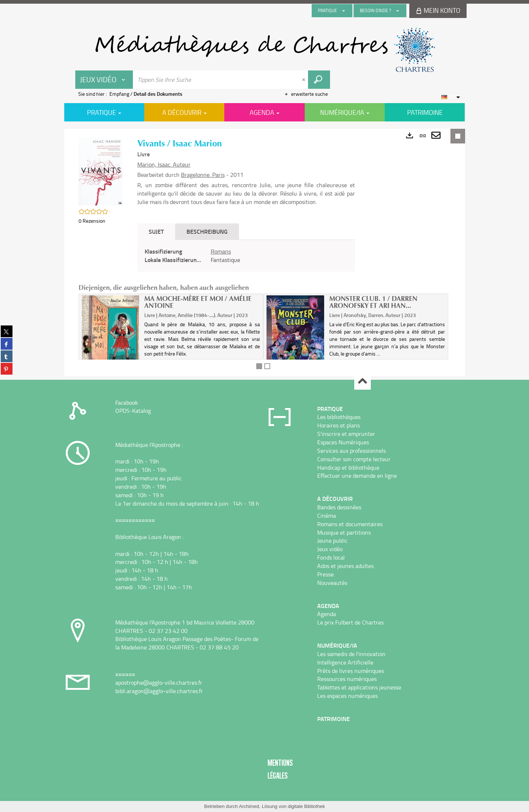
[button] (101, 171)
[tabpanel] (246, 256)
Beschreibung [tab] (207, 231)
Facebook (127, 403)
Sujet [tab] (156, 231)
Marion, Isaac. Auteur (164, 164)
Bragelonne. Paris (203, 175)
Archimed (249, 806)
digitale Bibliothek (306, 806)
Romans (221, 251)
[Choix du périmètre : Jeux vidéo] (104, 80)
